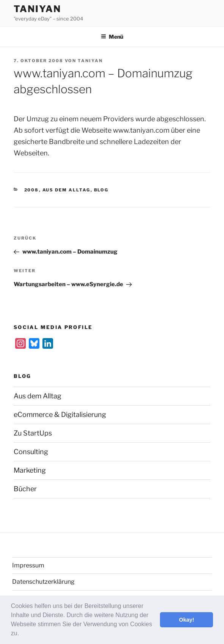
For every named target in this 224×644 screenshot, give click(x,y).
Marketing (30, 470)
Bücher (25, 489)
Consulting (31, 452)
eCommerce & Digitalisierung (60, 414)
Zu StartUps (33, 433)
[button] (22, 634)
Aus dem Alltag (67, 190)
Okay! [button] (186, 620)
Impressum (28, 565)
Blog (101, 190)
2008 (32, 190)
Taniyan (37, 9)
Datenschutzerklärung (43, 582)
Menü (112, 37)
